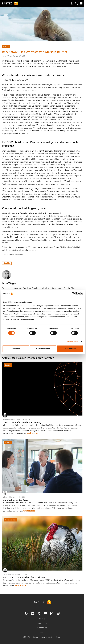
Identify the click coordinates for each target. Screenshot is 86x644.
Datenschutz (42, 628)
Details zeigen (73, 341)
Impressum (42, 623)
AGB (42, 632)
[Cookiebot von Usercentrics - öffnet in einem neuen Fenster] (73, 294)
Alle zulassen (70, 349)
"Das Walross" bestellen (12, 255)
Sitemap (42, 619)
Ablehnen (16, 349)
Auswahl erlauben (43, 349)
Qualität (7, 263)
